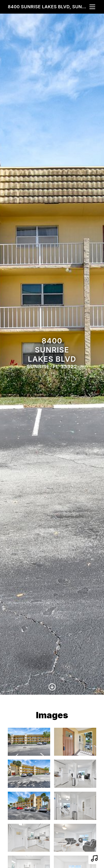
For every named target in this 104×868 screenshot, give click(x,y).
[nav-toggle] (92, 7)
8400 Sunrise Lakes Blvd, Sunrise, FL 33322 (48, 7)
